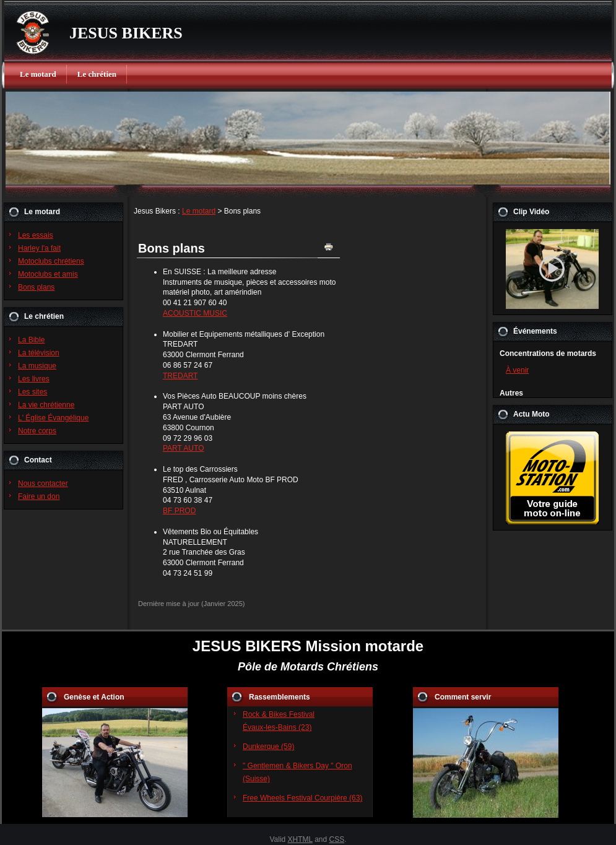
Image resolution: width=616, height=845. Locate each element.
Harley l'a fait (39, 248)
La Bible (31, 340)
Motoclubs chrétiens (51, 261)
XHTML (300, 839)
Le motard (38, 74)
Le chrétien (97, 74)
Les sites (33, 392)
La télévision (39, 353)
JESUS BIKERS (126, 33)
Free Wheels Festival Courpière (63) (302, 798)
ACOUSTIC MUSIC (195, 313)
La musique (37, 366)
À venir (517, 370)
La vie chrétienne (46, 405)
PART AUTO (183, 448)
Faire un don (39, 496)
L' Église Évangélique (53, 418)
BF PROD (179, 511)
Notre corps (37, 431)
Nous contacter (43, 483)
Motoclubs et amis (48, 274)
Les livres (34, 379)
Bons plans (36, 287)
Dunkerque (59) (268, 747)
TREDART (180, 376)
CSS (337, 839)
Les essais (36, 235)
